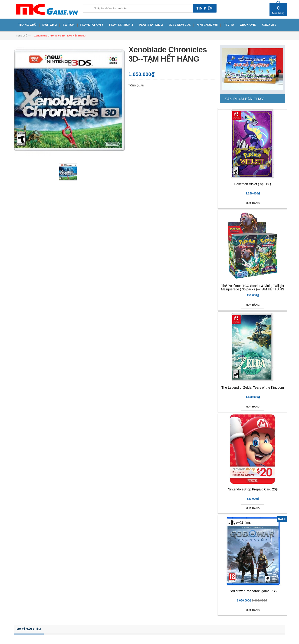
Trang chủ (21, 36)
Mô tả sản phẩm (29, 629)
